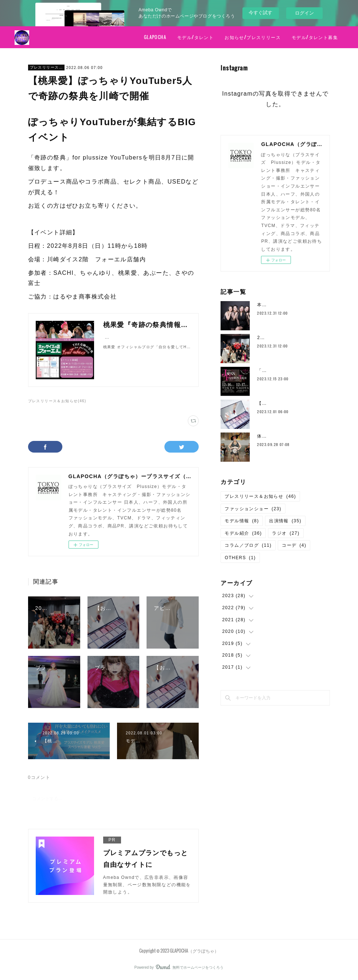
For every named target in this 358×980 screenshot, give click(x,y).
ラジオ (286, 533)
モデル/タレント (195, 37)
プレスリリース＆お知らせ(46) (57, 401)
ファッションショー (253, 509)
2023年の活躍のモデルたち (287, 338)
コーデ (294, 545)
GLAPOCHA (155, 37)
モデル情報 (242, 521)
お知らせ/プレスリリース (253, 37)
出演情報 (285, 521)
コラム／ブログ (248, 545)
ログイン (304, 13)
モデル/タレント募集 (315, 37)
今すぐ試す (260, 13)
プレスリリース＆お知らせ (46, 67)
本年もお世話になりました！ (289, 305)
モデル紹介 (243, 533)
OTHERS (240, 558)
